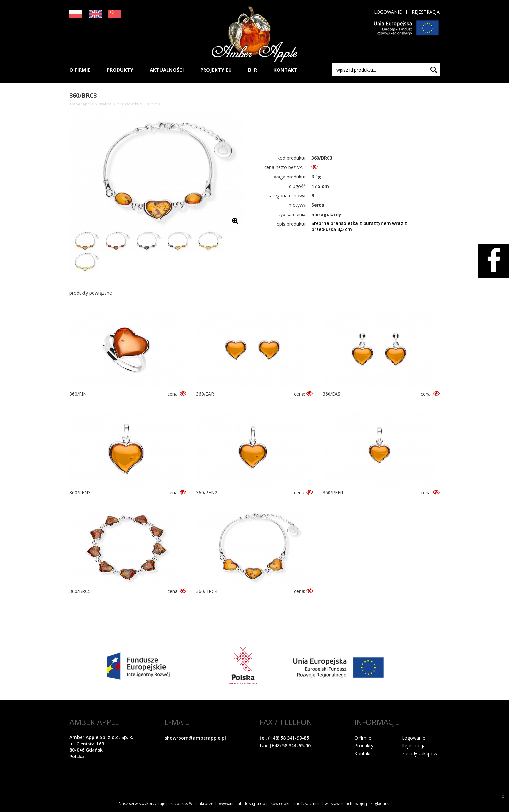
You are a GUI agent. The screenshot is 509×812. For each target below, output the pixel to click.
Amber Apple (81, 104)
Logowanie (388, 12)
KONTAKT (285, 70)
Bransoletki (128, 104)
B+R (253, 70)
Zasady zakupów (420, 753)
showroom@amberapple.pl (195, 738)
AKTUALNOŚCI (167, 70)
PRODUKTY (120, 70)
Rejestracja (426, 12)
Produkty (364, 746)
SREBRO (105, 104)
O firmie (363, 738)
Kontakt (363, 753)
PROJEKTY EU (216, 70)
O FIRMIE (80, 70)
